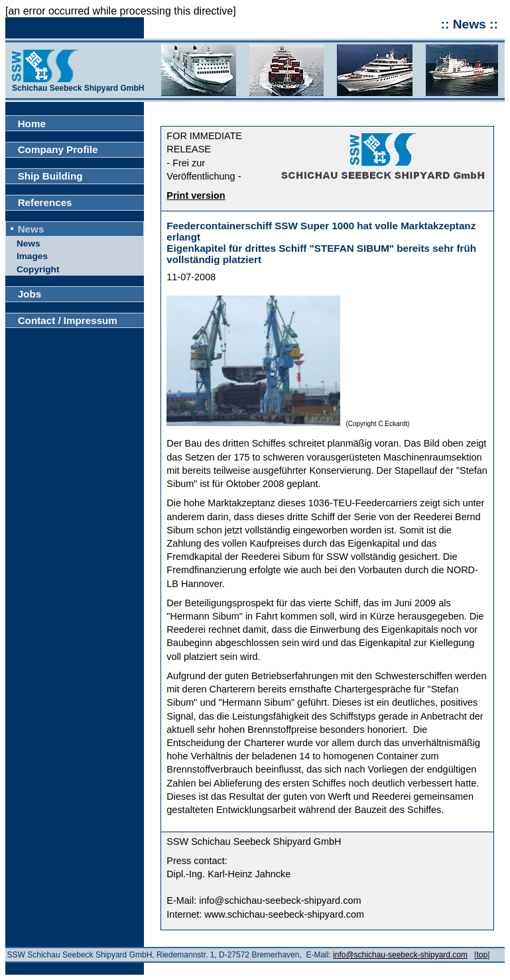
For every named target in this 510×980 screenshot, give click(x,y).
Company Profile (58, 149)
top (482, 955)
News (31, 229)
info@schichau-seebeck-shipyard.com (400, 955)
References (45, 202)
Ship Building (50, 176)
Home (32, 124)
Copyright (38, 269)
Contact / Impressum (68, 320)
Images (32, 256)
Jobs (30, 294)
